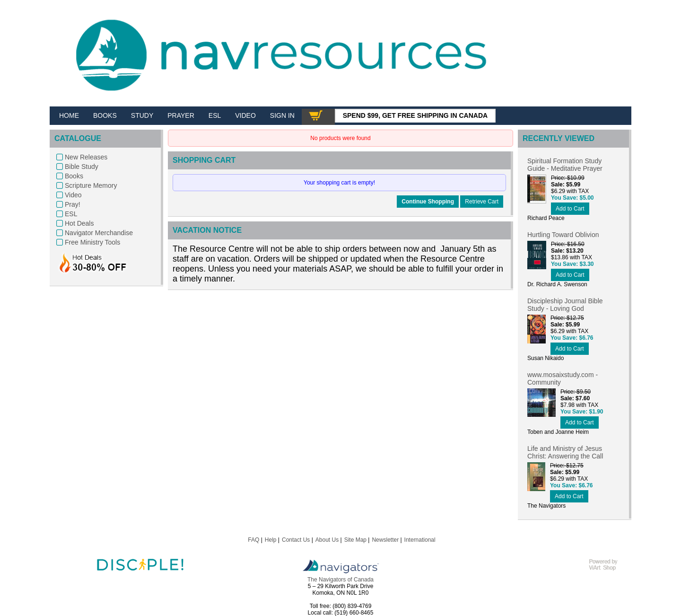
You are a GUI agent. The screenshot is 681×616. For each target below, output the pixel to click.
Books (74, 176)
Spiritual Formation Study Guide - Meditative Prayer (565, 165)
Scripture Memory (91, 185)
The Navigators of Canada (340, 580)
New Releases (86, 157)
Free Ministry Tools (92, 242)
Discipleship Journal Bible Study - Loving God (565, 305)
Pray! (73, 204)
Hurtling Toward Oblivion (563, 235)
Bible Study (82, 167)
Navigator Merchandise (99, 233)
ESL (71, 214)
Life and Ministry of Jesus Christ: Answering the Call (565, 452)
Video (73, 195)
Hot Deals (79, 223)
